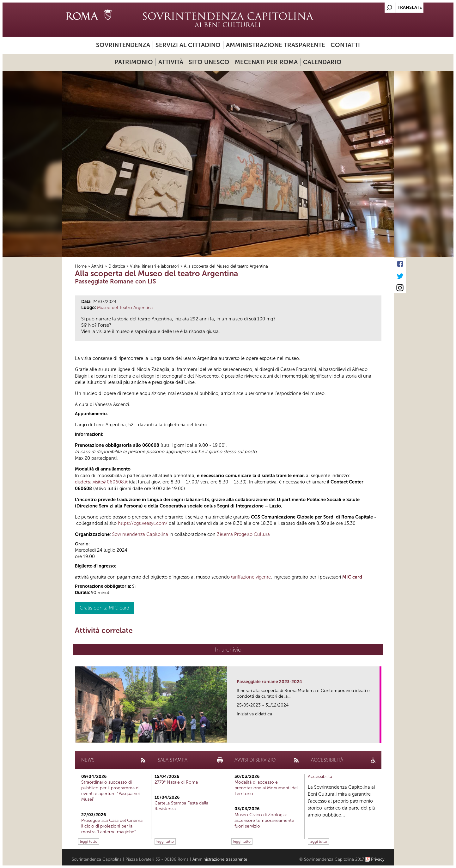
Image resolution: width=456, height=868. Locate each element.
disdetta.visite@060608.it (101, 482)
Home (81, 266)
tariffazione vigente (251, 577)
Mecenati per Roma (266, 62)
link (377, 736)
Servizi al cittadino (188, 45)
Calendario (322, 62)
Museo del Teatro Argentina (125, 308)
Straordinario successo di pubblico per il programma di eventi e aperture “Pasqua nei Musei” (110, 791)
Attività (171, 62)
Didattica (117, 266)
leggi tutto (89, 841)
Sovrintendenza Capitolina (140, 534)
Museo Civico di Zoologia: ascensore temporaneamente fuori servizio (264, 820)
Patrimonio (134, 62)
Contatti (345, 45)
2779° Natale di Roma (176, 782)
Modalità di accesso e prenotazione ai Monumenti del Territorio (266, 788)
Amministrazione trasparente (276, 45)
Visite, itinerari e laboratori (155, 266)
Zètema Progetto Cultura (243, 534)
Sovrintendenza (123, 45)
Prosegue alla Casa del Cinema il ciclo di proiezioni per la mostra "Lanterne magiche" (112, 826)
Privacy (378, 859)
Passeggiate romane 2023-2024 (269, 682)
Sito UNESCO (209, 62)
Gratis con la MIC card (104, 608)
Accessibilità (320, 777)
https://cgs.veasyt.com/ (143, 523)
